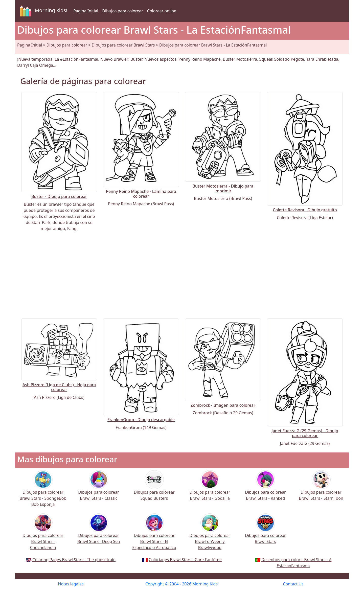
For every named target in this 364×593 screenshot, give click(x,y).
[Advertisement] (182, 275)
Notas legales (71, 584)
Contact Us (293, 584)
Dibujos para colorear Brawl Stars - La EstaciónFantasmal (213, 45)
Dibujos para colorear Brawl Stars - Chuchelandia (43, 535)
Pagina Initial (86, 11)
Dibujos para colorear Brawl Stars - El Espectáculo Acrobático (154, 535)
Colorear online (162, 11)
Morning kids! (43, 11)
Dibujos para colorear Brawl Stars (123, 45)
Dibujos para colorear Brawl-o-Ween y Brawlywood (210, 535)
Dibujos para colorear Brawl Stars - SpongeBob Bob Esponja (43, 492)
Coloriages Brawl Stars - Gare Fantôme (185, 560)
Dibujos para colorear (122, 11)
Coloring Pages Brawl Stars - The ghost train (74, 560)
